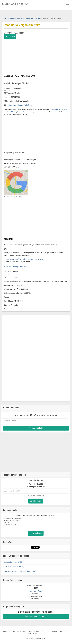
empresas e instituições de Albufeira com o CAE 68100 (23, 259)
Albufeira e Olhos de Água (59, 109)
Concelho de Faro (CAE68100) (13, 567)
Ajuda (42, 634)
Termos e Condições (37, 631)
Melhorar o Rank (36, 591)
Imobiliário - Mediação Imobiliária (16, 267)
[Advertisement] (36, 57)
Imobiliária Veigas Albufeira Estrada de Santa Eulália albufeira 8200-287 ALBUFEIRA (36, 523)
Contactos (32, 634)
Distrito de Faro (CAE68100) (13, 562)
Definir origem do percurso (36, 487)
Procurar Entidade (36, 428)
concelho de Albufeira (10, 112)
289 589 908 (10, 37)
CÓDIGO (16, 4)
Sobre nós (21, 631)
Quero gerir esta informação (36, 616)
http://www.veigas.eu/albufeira (20, 105)
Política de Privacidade (58, 631)
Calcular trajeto (36, 501)
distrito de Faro (21, 112)
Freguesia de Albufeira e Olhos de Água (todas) (19, 571)
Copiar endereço (36, 533)
